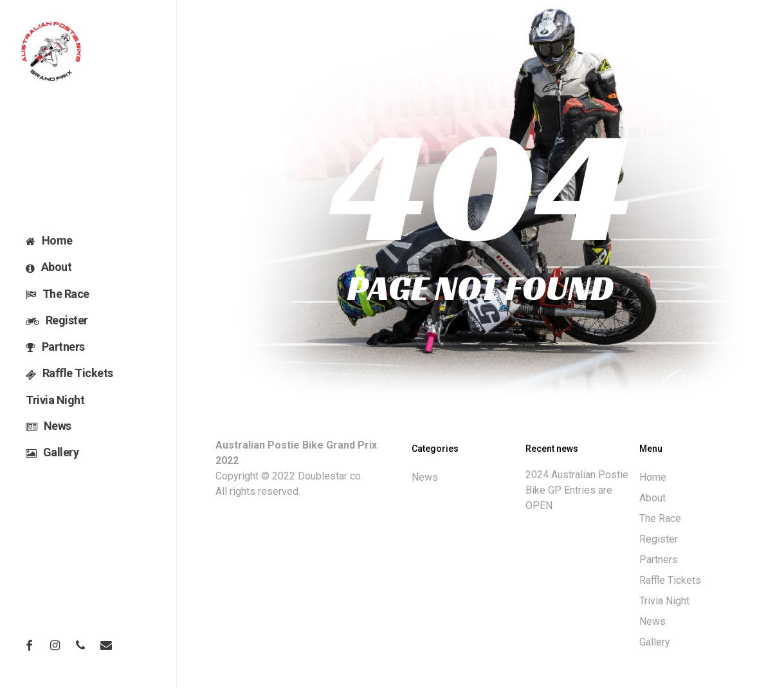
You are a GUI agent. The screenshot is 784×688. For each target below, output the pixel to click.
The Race (660, 518)
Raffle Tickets (670, 580)
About (652, 498)
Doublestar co (329, 476)
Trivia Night (664, 601)
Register (659, 539)
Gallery (655, 642)
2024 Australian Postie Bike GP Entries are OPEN (577, 490)
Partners (659, 560)
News (425, 477)
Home (653, 477)
